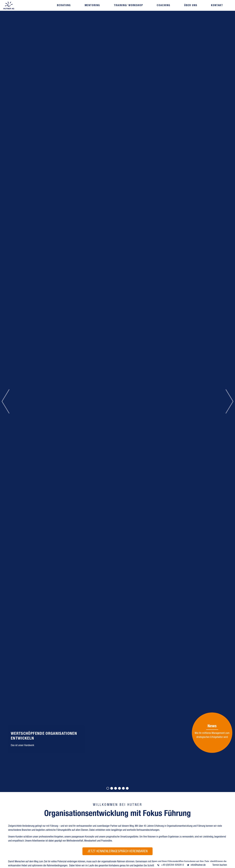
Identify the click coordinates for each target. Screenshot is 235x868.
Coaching (163, 5)
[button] (6, 401)
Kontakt (214, 5)
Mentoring (93, 5)
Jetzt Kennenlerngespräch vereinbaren (118, 851)
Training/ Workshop (128, 5)
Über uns (189, 5)
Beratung (65, 5)
